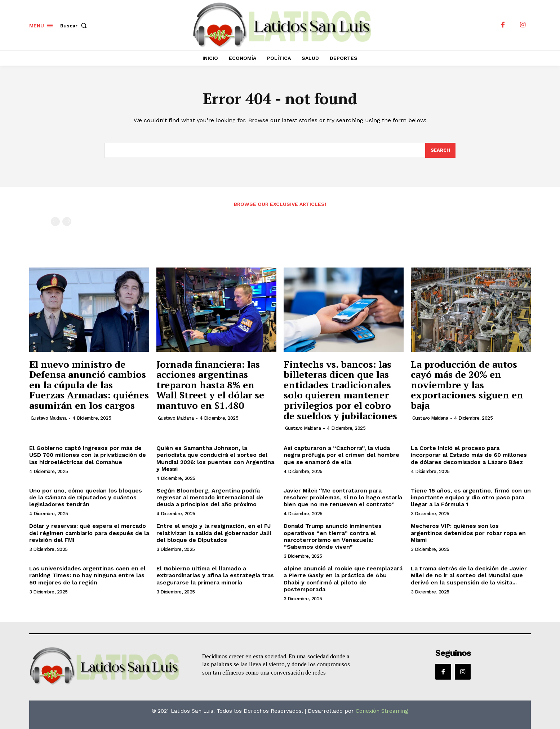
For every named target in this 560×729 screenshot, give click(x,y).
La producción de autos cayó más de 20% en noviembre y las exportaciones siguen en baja (467, 385)
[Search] (440, 150)
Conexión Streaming (382, 711)
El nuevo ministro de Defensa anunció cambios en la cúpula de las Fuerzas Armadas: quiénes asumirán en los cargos (89, 385)
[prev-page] (55, 222)
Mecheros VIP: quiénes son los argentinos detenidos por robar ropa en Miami (468, 533)
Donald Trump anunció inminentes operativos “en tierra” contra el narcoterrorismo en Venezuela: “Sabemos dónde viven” (333, 536)
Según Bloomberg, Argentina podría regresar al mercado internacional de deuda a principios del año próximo (210, 497)
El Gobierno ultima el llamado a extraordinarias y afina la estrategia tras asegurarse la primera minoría (215, 575)
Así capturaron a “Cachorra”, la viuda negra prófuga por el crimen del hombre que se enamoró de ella (341, 455)
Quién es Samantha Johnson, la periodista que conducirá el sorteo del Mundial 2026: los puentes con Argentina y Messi (215, 458)
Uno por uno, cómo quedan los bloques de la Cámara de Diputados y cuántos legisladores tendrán (86, 497)
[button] (75, 26)
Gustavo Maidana (49, 418)
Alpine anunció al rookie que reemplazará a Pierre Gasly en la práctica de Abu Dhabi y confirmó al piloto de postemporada (343, 579)
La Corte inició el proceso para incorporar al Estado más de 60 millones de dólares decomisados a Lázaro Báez (469, 455)
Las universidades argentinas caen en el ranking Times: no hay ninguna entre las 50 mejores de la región (87, 575)
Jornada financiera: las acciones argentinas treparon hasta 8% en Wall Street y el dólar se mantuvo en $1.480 (210, 385)
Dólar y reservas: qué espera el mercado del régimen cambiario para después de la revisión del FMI (89, 533)
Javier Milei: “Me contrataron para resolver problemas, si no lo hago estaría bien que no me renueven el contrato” (343, 497)
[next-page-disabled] (67, 222)
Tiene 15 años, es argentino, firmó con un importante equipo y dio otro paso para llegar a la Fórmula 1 (471, 497)
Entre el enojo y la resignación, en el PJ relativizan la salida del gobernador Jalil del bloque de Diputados (214, 533)
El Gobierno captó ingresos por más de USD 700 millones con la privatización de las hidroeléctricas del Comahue (88, 455)
